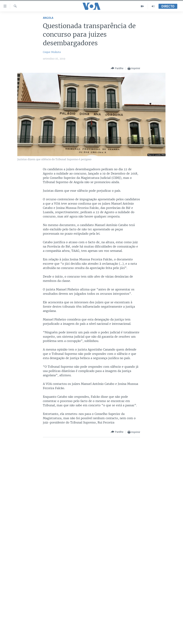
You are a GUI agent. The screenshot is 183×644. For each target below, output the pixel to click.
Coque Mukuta (52, 52)
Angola (48, 18)
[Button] (117, 68)
